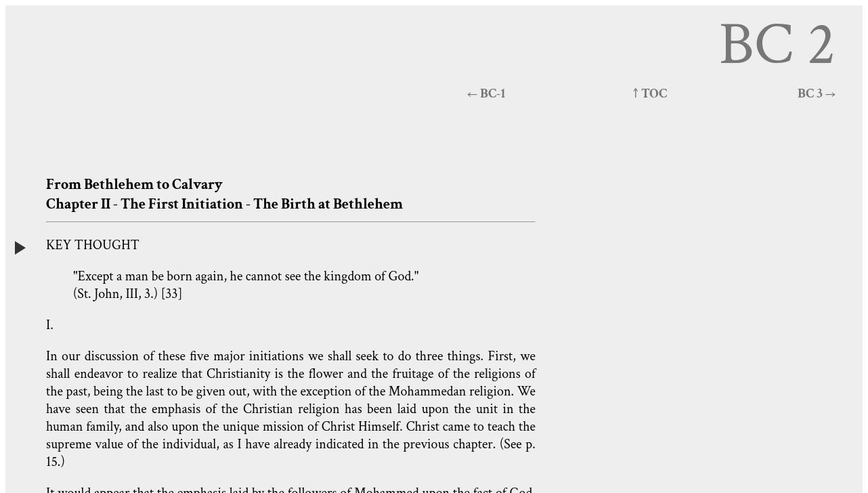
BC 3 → (817, 93)
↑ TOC (650, 93)
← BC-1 (486, 93)
